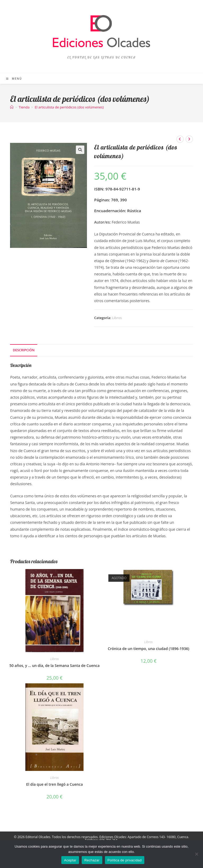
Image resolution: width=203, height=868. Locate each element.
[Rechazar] (196, 854)
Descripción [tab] (24, 350)
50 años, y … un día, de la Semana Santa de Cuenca (54, 665)
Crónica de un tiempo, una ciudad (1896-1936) (149, 649)
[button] (80, 150)
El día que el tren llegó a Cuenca (54, 784)
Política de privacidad (125, 860)
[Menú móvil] (14, 79)
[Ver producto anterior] (180, 139)
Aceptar (70, 860)
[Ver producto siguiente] (189, 139)
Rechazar (92, 860)
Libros (117, 318)
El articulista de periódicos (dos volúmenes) (69, 107)
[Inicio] (12, 107)
